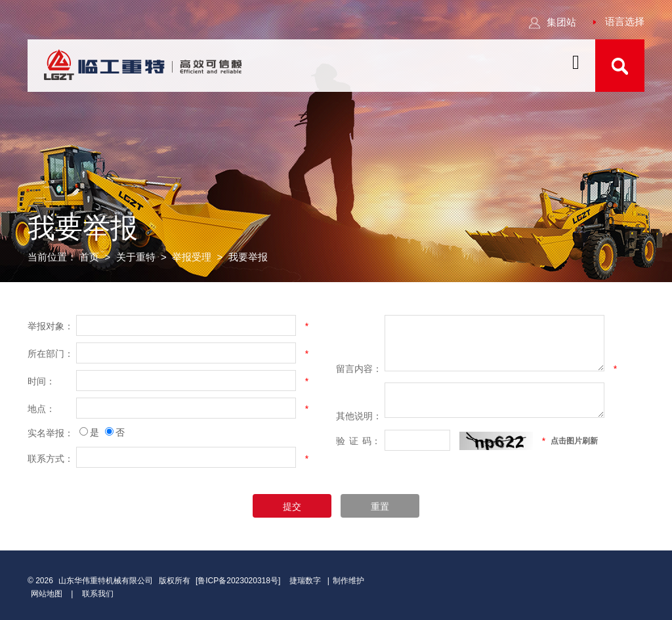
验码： (358, 441)
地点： (41, 409)
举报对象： (51, 326)
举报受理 (192, 258)
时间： (41, 381)
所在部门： (51, 354)
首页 (89, 258)
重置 (380, 506)
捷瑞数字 (305, 581)
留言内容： (359, 369)
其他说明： (359, 416)
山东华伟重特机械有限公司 (106, 581)
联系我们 (98, 594)
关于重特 (136, 258)
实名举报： (51, 433)
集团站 (552, 22)
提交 (292, 506)
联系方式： (51, 459)
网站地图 (47, 594)
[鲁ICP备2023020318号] (239, 581)
